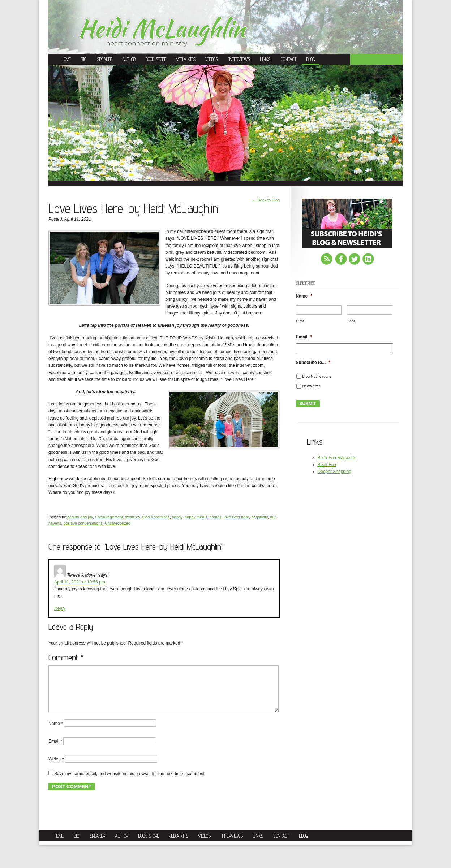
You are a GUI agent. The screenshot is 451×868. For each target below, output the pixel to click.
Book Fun (327, 465)
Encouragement (109, 517)
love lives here (236, 517)
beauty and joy (80, 517)
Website (56, 768)
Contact (289, 59)
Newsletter (311, 386)
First (300, 321)
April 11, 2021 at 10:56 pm (80, 582)
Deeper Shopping (334, 472)
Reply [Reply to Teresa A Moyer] (60, 608)
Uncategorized (118, 523)
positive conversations (83, 523)
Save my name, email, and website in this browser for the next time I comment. (130, 782)
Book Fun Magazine (337, 458)
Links (265, 59)
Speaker (105, 59)
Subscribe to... (313, 363)
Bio (84, 59)
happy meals (196, 517)
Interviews (239, 59)
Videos (212, 59)
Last (351, 321)
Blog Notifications (317, 376)
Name (56, 732)
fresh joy (133, 517)
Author (129, 59)
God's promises (156, 517)
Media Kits (186, 59)
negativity (259, 517)
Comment (66, 657)
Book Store (156, 59)
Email (55, 750)
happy (177, 517)
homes (216, 517)
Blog (311, 59)
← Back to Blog (266, 200)
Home (66, 59)
